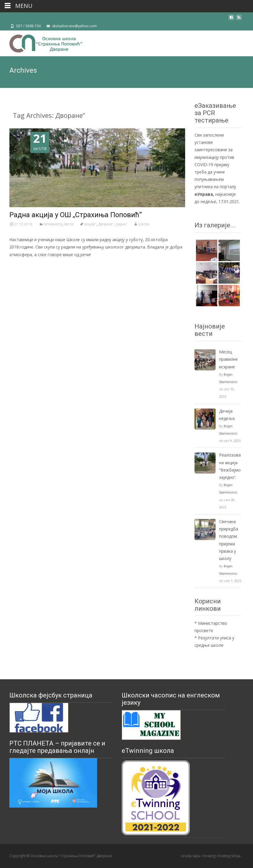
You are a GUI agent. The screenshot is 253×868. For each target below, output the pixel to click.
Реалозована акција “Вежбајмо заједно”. (230, 466)
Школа (144, 224)
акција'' (90, 224)
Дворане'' (106, 224)
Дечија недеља (227, 415)
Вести (69, 224)
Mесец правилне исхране (228, 359)
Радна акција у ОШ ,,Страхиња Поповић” (76, 215)
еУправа (204, 194)
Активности (53, 224)
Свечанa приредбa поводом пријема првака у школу (229, 540)
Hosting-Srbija (229, 856)
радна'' (122, 224)
